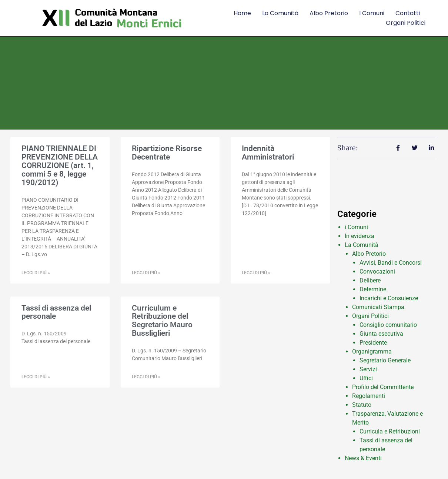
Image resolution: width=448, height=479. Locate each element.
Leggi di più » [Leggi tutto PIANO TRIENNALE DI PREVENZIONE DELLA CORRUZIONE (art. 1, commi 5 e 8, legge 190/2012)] (36, 273)
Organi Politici (406, 23)
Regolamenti (369, 396)
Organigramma (372, 351)
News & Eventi (363, 458)
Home (242, 13)
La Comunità (362, 245)
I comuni (372, 13)
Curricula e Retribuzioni (390, 431)
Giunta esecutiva (381, 334)
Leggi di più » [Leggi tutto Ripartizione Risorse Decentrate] (146, 273)
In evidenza (360, 236)
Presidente (373, 343)
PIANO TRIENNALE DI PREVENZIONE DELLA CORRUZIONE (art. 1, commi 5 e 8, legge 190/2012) (60, 165)
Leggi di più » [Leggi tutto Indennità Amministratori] (256, 273)
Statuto (362, 405)
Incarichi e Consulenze (389, 298)
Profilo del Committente (383, 387)
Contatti (408, 13)
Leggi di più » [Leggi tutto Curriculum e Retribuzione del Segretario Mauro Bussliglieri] (146, 377)
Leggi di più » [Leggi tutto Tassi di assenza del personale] (36, 377)
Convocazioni (377, 272)
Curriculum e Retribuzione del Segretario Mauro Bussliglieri (162, 321)
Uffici (366, 378)
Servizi (368, 369)
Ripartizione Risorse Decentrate (167, 153)
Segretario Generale (385, 360)
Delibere (370, 280)
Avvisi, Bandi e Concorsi (391, 263)
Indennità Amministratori (268, 153)
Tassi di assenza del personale (56, 312)
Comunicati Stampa (378, 307)
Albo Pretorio (329, 13)
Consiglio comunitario (388, 325)
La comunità (280, 13)
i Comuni (356, 227)
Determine (373, 289)
